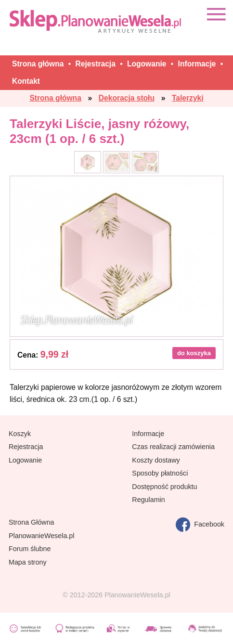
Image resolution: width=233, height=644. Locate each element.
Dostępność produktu (164, 487)
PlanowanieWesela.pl (41, 536)
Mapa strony (28, 562)
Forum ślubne (30, 549)
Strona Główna (32, 522)
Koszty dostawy (156, 460)
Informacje (148, 434)
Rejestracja (26, 447)
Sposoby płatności (160, 473)
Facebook (200, 525)
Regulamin (148, 500)
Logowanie (25, 460)
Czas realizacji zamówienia (173, 447)
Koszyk (20, 434)
